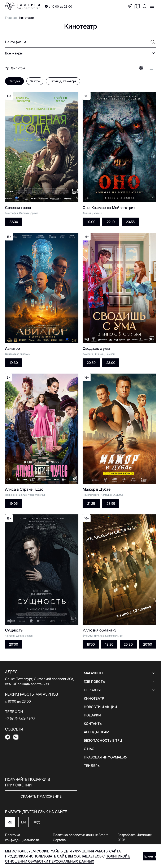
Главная (11, 18)
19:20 (109, 644)
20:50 (91, 363)
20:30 (128, 644)
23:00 (111, 363)
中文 (37, 822)
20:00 (14, 644)
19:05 (14, 503)
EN (23, 822)
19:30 (14, 363)
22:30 (14, 222)
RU (10, 822)
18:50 (91, 644)
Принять (150, 856)
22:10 (111, 222)
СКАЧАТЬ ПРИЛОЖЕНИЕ (41, 796)
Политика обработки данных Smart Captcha (80, 837)
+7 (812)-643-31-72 (20, 719)
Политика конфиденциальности (22, 837)
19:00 (91, 222)
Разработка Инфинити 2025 (135, 837)
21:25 (91, 503)
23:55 (130, 222)
